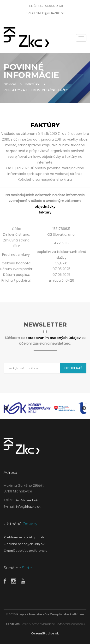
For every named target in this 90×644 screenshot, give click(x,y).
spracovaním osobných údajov (54, 338)
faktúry (45, 212)
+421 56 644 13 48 (50, 6)
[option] (27, 408)
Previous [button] (6, 408)
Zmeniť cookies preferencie (26, 551)
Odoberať (73, 368)
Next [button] (84, 408)
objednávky (45, 207)
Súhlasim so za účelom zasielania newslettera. (45, 341)
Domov (10, 84)
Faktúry (32, 84)
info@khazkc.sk (51, 13)
